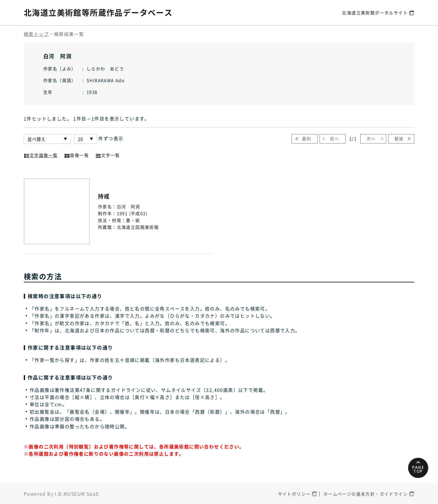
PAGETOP (418, 469)
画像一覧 (76, 155)
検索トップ (36, 34)
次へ (371, 138)
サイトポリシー (294, 494)
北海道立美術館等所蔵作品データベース (98, 12)
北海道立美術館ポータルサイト (375, 13)
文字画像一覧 (41, 155)
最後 (399, 138)
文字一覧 (108, 155)
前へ (335, 138)
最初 (307, 138)
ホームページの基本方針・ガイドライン (366, 494)
